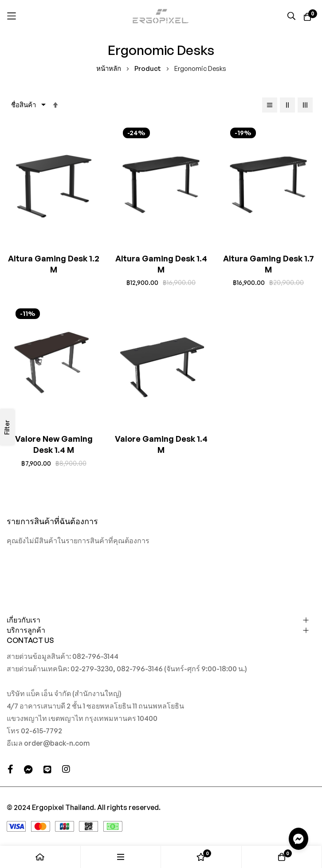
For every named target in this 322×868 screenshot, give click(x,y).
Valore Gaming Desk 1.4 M (161, 444)
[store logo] (161, 16)
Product (148, 68)
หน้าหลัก (109, 68)
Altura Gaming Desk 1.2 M (54, 264)
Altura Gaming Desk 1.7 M (269, 264)
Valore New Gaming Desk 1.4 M (54, 444)
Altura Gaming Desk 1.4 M (161, 264)
